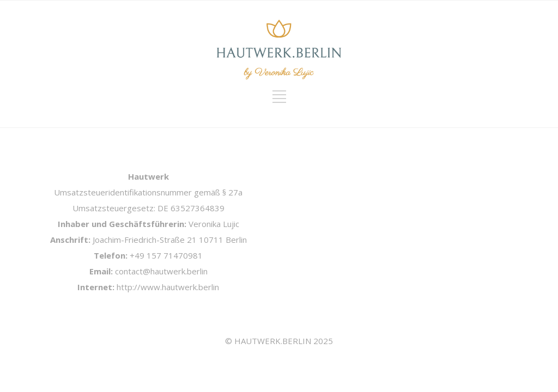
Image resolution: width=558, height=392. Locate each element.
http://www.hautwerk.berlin (168, 287)
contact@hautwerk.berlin (161, 271)
